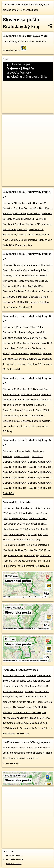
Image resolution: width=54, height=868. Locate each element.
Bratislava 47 (10, 286)
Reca (6, 394)
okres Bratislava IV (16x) (15, 529)
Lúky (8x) (43, 534)
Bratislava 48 (10, 343)
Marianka (46, 224)
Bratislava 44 (34, 291)
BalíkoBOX (8, 245)
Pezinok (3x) (33, 566)
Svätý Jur (41, 332)
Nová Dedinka (10, 240)
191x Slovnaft (44, 676)
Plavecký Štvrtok (11, 265)
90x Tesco (31, 686)
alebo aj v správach (14, 864)
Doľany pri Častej (24, 405)
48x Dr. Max (25, 702)
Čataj (6, 410)
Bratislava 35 (10, 389)
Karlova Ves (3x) (16, 566)
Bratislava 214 (10, 332)
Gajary (32, 332)
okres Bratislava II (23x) (21, 513)
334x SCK (20, 676)
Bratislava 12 (34, 364)
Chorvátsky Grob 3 (38, 297)
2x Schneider (24, 728)
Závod (37, 394)
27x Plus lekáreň (22, 713)
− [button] (7, 124)
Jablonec (17, 400)
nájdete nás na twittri (14, 855)
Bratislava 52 (34, 359)
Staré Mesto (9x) (18, 534)
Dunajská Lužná (24, 245)
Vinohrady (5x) (15, 556)
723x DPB (8, 676)
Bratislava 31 (10, 235)
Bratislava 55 (28, 219)
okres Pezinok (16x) (36, 524)
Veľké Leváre (24, 348)
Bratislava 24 (24, 286)
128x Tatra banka (35, 681)
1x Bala (44, 728)
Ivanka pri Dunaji (26, 235)
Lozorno (34, 302)
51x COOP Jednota (28, 697)
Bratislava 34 (13, 369)
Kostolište (33, 208)
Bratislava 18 (42, 235)
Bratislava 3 (40, 405)
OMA (13, 5)
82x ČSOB (42, 686)
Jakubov (23, 332)
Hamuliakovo (9, 348)
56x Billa (29, 691)
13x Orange (9, 723)
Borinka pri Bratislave (14, 224)
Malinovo (23, 297)
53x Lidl (13, 697)
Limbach (7, 400)
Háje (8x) (32, 534)
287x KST (31, 676)
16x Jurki (34, 718)
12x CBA (21, 723)
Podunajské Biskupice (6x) (16, 545)
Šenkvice (8, 208)
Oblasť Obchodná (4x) (29, 561)
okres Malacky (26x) (30, 508)
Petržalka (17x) (17, 524)
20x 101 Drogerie (20, 718)
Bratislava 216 (10, 203)
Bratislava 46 (34, 214)
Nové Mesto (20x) (18, 519)
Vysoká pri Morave (31, 265)
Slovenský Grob (38, 338)
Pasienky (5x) (10, 561)
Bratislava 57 (45, 240)
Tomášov (7, 214)
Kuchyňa (35, 343)
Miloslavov (12, 307)
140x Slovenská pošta (14, 681)
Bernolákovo (45, 208)
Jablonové (46, 394)
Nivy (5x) (38, 550)
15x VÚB (45, 718)
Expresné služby (22, 456)
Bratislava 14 (20, 208)
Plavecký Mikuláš (12, 276)
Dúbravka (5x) (31, 556)
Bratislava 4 (23, 343)
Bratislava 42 (16, 410)
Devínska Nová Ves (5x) (20, 550)
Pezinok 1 (29, 410)
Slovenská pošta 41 (31, 421)
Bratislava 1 (9, 327)
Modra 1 (35, 400)
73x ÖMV (8, 691)
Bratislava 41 (40, 203)
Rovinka (21, 359)
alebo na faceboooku (14, 859)
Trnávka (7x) (9, 540)
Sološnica (8, 291)
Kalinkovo (22, 229)
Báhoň (26, 400)
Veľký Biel (41, 219)
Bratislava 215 (25, 389)
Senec (39, 410)
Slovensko (23, 5)
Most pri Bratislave (28, 240)
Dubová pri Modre (20, 353)
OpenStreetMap (23, 182)
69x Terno (18, 691)
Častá (26, 270)
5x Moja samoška (35, 723)
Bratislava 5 (20, 291)
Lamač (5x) (46, 556)
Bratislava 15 (25, 307)
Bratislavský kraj (39, 5)
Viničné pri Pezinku (16, 364)
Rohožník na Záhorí (26, 327)
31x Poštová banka (22, 707)
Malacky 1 (13, 416)
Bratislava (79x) (11, 508)
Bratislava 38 (25, 203)
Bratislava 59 (10, 359)
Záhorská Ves (42, 281)
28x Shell (38, 707)
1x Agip (35, 728)
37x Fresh (37, 702)
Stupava (47, 353)
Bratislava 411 (10, 281)
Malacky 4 (12, 297)
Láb (5, 416)
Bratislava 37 (10, 338)
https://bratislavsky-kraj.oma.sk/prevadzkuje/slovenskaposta (24, 184)
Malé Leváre (19, 214)
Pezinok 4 (14, 394)
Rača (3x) (45, 566)
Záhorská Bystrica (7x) (28, 540)
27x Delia (36, 713)
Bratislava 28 (13, 219)
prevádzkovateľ (11, 10)
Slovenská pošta (29, 10)
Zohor (40, 327)
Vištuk (46, 410)
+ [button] (7, 119)
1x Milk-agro (23, 734)
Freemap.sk (38, 182)
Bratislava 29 (28, 276)
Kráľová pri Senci (39, 270)
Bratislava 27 (10, 302)
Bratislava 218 (33, 224)
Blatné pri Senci (41, 389)
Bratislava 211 (26, 281)
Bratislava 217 (36, 229)
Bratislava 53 (10, 229)
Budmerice (17, 270)
